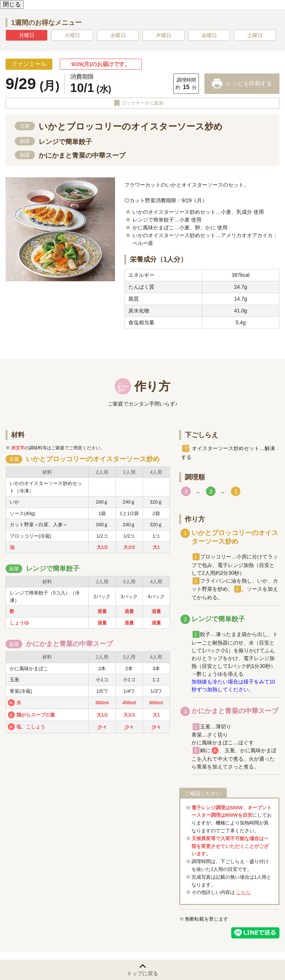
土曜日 (255, 35)
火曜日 (72, 35)
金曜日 (209, 35)
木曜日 (164, 35)
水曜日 (118, 35)
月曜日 (27, 35)
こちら (243, 892)
